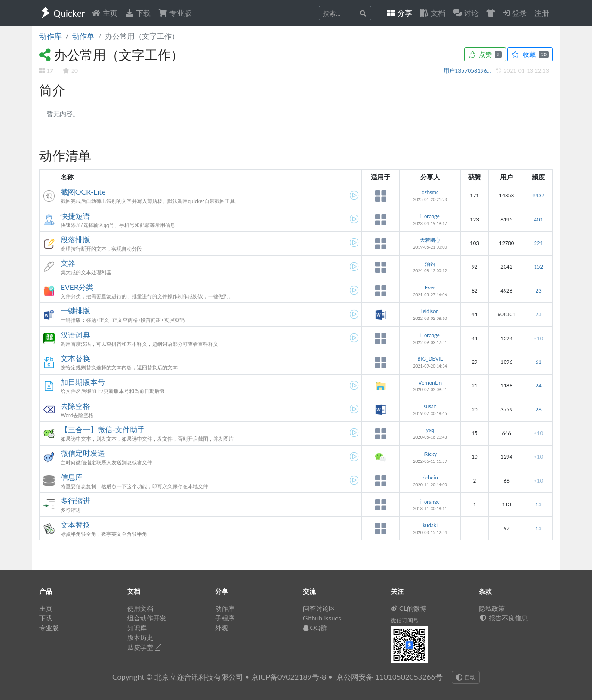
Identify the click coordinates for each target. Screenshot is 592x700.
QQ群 (315, 628)
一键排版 (75, 310)
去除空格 (75, 406)
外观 (222, 628)
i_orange (430, 216)
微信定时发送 (83, 453)
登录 (515, 13)
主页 (105, 13)
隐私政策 (492, 608)
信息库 (72, 477)
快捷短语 (75, 216)
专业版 (175, 13)
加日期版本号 (83, 382)
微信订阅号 (405, 620)
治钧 (430, 264)
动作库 (50, 36)
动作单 (83, 36)
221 (538, 243)
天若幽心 (430, 240)
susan (430, 406)
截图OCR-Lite (83, 192)
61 (539, 362)
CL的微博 (409, 608)
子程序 (225, 618)
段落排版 (75, 239)
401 (538, 219)
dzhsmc (430, 192)
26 (539, 409)
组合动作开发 (147, 618)
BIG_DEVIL (430, 359)
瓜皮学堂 (144, 647)
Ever (430, 287)
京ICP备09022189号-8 (289, 677)
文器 (68, 263)
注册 (542, 13)
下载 (138, 13)
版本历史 (140, 637)
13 (539, 504)
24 (539, 385)
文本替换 (75, 358)
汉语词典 (75, 335)
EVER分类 (77, 287)
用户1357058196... (468, 71)
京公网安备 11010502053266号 (389, 677)
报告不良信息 (503, 618)
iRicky (430, 454)
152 (538, 267)
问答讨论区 (319, 608)
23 (539, 291)
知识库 (137, 628)
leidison (430, 311)
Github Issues (322, 618)
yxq (430, 430)
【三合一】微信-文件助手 (103, 429)
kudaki (430, 525)
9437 (538, 195)
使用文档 (140, 608)
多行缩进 (75, 500)
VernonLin (430, 383)
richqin (430, 477)
